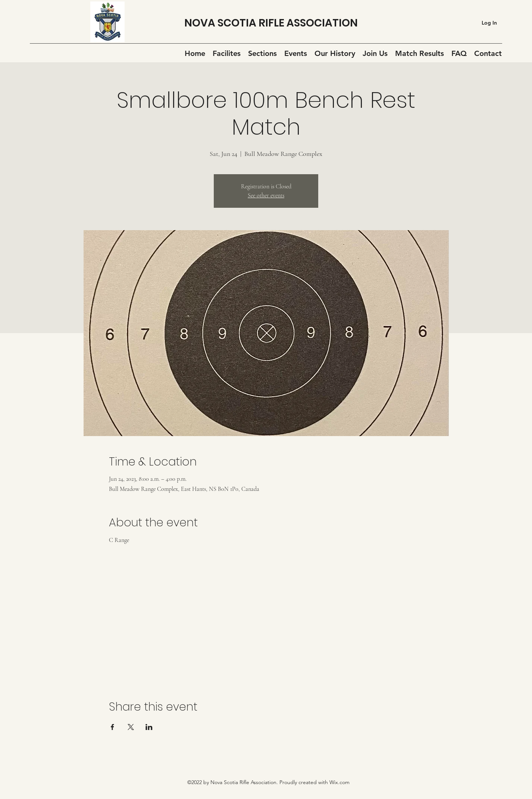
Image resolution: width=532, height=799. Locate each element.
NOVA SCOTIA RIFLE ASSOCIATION (271, 23)
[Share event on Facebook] (112, 727)
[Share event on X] (131, 727)
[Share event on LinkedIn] (149, 727)
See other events (266, 195)
